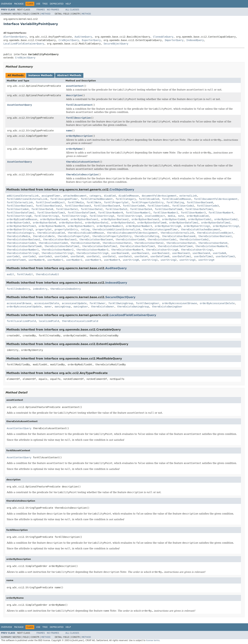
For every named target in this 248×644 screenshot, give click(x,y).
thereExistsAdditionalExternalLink (116, 229)
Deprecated (57, 4)
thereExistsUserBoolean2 (23, 239)
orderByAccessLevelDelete (217, 303)
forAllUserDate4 (141, 209)
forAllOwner (97, 303)
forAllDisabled (149, 199)
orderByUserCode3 (18, 223)
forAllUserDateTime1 (199, 209)
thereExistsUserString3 (57, 253)
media (172, 216)
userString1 (150, 260)
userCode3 (45, 256)
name (69, 131)
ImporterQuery (174, 40)
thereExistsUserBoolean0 (179, 236)
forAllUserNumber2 (166, 213)
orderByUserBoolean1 (84, 219)
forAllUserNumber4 (221, 213)
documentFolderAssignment (159, 196)
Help (68, 4)
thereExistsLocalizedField (80, 321)
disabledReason (129, 196)
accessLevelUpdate (74, 303)
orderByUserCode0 (174, 219)
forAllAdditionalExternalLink (27, 199)
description (74, 95)
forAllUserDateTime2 (20, 213)
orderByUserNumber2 (110, 226)
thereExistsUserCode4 (53, 243)
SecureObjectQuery (116, 44)
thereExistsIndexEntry (66, 289)
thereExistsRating (147, 236)
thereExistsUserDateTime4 (175, 246)
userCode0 (219, 253)
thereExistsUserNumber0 (211, 246)
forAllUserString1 (47, 216)
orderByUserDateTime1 (184, 223)
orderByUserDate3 (123, 223)
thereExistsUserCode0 (130, 239)
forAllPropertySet (116, 202)
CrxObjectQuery (69, 40)
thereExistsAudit (47, 274)
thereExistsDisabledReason (86, 233)
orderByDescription (79, 136)
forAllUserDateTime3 (51, 213)
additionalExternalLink (23, 196)
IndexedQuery (195, 40)
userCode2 (29, 256)
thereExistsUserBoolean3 (60, 239)
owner (48, 307)
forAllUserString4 (129, 216)
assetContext (75, 86)
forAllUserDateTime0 (169, 209)
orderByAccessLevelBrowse (179, 303)
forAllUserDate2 (92, 209)
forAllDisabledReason (177, 199)
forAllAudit (25, 274)
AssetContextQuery (20, 105)
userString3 (187, 260)
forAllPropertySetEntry (148, 202)
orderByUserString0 (168, 226)
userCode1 (13, 256)
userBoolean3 (181, 253)
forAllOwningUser (148, 303)
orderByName (74, 149)
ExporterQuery (91, 40)
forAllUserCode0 (134, 206)
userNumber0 (36, 260)
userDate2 (109, 256)
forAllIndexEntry (18, 289)
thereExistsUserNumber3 (92, 250)
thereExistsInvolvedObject (215, 233)
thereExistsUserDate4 (213, 243)
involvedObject (155, 216)
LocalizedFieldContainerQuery (24, 44)
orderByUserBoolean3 (145, 219)
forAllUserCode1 (158, 206)
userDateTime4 (16, 260)
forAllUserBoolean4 (107, 206)
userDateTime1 (182, 256)
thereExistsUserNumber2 (57, 250)
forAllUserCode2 (183, 206)
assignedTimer (51, 196)
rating (85, 229)
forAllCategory (126, 199)
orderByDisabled (198, 216)
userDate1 (93, 256)
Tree (45, 4)
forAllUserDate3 (116, 209)
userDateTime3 (225, 256)
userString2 (169, 260)
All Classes (72, 10)
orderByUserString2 (226, 226)
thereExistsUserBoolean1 (215, 236)
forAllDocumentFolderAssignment (216, 199)
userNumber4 (112, 260)
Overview (7, 4)
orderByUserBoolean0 (54, 219)
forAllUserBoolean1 (20, 206)
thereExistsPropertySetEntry (112, 236)
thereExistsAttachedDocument (200, 229)
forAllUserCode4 (18, 209)
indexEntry (40, 289)
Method (46, 14)
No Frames (53, 10)
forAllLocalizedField (21, 321)
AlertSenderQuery (15, 37)
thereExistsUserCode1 (162, 239)
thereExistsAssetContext (83, 162)
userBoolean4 (201, 253)
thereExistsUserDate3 (181, 243)
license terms (153, 640)
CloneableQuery (163, 37)
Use (38, 4)
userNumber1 (55, 260)
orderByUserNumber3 (139, 226)
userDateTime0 (160, 256)
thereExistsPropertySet (73, 236)
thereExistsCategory (20, 233)
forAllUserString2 (74, 216)
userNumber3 (93, 260)
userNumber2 (74, 260)
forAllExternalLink (20, 202)
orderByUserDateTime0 (152, 223)
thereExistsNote (44, 236)
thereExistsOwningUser (167, 307)
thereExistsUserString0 (162, 250)
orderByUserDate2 (97, 223)
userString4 (206, 260)
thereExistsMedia (18, 236)
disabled (110, 196)
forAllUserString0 (19, 216)
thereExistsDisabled (51, 233)
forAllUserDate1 (67, 209)
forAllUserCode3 (208, 206)
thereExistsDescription (82, 174)
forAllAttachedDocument (97, 199)
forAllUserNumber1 (138, 213)
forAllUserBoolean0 (200, 202)
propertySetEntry (66, 229)
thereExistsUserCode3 (21, 243)
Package (19, 4)
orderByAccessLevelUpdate (24, 307)
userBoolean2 (161, 253)
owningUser (81, 307)
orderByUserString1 (197, 226)
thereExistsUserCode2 (194, 239)
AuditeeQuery (83, 37)
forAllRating (175, 202)
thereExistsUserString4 (92, 253)
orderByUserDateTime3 (21, 226)
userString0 (131, 260)
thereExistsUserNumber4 (127, 250)
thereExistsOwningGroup (133, 307)
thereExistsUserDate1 (117, 243)
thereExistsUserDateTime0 (24, 246)
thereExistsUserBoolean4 (96, 239)
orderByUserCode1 (200, 219)
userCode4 (61, 256)
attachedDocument (75, 196)
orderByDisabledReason (22, 219)
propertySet (44, 229)
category (95, 196)
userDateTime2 (203, 256)
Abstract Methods (69, 75)
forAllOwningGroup (121, 303)
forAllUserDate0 (42, 209)
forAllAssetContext (79, 105)
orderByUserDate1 (71, 223)
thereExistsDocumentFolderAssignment (132, 233)
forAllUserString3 (102, 216)
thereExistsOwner (103, 307)
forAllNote (94, 202)
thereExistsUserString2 (23, 253)
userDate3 (125, 256)
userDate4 (141, 256)
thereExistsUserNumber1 (23, 250)
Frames (41, 10)
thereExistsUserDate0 (85, 243)
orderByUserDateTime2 (216, 223)
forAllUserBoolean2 (49, 206)
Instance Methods (40, 75)
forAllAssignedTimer (64, 199)
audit (10, 274)
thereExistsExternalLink (177, 233)
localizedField (49, 321)
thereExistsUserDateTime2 (100, 246)
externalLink (188, 196)
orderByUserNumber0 (52, 226)
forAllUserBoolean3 (78, 206)
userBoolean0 (120, 253)
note (181, 216)
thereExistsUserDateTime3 (137, 246)
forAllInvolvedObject (50, 202)
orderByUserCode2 (226, 219)
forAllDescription (78, 118)
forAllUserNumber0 (110, 213)
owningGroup (63, 307)
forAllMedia (76, 202)
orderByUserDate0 (45, 223)
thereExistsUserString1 (197, 250)
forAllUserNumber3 (193, 213)
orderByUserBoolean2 (115, 219)
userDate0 (77, 256)
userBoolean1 (140, 253)
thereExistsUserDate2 (149, 243)
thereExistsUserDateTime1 (62, 246)
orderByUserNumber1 (81, 226)
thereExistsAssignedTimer (161, 229)
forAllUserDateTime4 (81, 213)
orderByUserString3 (20, 229)
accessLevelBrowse (19, 303)
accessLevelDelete (47, 303)
